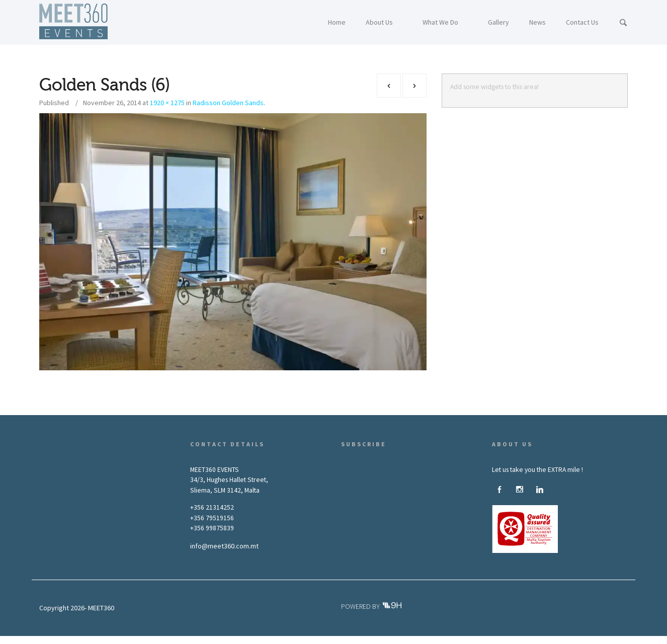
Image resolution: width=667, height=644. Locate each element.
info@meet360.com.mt (224, 546)
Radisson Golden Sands (228, 103)
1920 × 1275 (167, 103)
